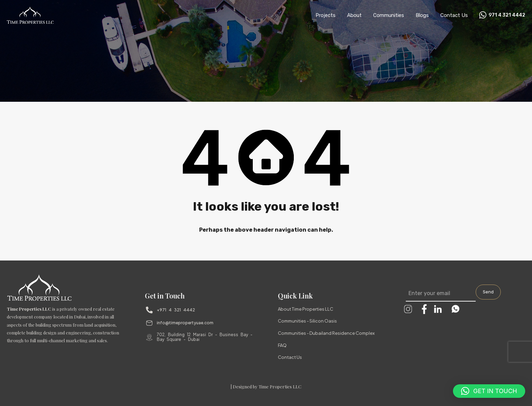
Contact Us (454, 15)
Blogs (422, 15)
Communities (389, 15)
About (354, 15)
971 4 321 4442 (507, 15)
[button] (489, 391)
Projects (326, 15)
